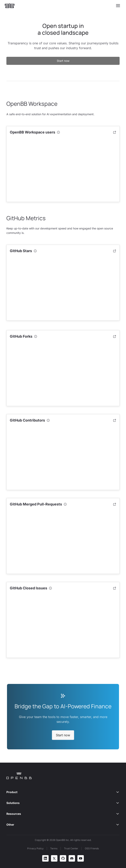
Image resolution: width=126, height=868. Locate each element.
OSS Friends (92, 848)
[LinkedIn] (45, 858)
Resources (63, 814)
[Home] (10, 6)
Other (63, 825)
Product (63, 792)
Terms (54, 848)
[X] (54, 858)
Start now (63, 61)
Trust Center (71, 848)
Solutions (63, 803)
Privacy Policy (35, 848)
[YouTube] (81, 858)
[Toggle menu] (118, 6)
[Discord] (72, 858)
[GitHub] (63, 858)
